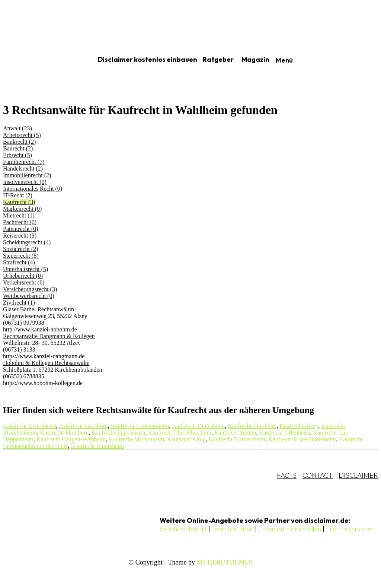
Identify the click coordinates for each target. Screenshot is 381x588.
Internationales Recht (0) (33, 189)
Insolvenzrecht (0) (25, 182)
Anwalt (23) (17, 128)
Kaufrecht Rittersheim (98, 446)
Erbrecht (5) (17, 155)
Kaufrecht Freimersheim (140, 426)
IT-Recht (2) (18, 195)
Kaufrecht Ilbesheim (252, 426)
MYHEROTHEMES (224, 562)
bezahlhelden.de (183, 529)
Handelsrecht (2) (23, 169)
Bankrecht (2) (19, 142)
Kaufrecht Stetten (235, 433)
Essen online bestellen (290, 529)
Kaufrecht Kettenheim (30, 426)
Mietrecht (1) (19, 215)
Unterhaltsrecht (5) (25, 269)
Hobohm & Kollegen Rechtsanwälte (46, 363)
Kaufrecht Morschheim (136, 439)
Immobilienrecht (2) (27, 175)
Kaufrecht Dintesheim (199, 426)
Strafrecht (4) (19, 262)
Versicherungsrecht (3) (30, 289)
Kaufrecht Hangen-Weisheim (71, 439)
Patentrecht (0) (21, 229)
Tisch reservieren (350, 529)
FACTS (287, 475)
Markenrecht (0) (22, 209)
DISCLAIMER (358, 475)
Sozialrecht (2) (21, 249)
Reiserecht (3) (20, 236)
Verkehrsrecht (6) (24, 282)
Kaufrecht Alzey (299, 426)
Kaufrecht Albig (186, 439)
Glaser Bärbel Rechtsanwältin (39, 309)
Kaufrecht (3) (19, 202)
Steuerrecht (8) (21, 256)
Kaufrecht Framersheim (237, 439)
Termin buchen (233, 529)
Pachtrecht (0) (20, 222)
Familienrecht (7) (24, 162)
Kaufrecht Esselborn (84, 426)
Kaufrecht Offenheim (284, 433)
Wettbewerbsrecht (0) (29, 296)
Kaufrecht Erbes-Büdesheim (302, 439)
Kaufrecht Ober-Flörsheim (180, 433)
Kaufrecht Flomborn (65, 433)
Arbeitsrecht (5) (22, 135)
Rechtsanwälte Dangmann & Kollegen (49, 336)
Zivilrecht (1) (19, 303)
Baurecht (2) (18, 148)
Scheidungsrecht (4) (27, 242)
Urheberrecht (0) (23, 276)
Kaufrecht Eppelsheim (119, 433)
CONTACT (318, 475)
